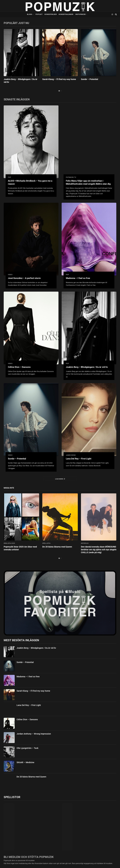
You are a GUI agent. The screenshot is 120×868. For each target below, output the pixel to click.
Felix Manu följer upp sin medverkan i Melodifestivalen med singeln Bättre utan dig (88, 182)
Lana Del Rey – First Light (79, 459)
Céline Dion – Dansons (19, 367)
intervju (85, 543)
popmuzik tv (71, 177)
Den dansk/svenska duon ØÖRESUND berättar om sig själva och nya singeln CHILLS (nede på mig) (99, 550)
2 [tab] (61, 91)
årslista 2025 (9, 543)
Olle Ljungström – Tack (27, 748)
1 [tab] (59, 91)
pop (9, 177)
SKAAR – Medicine (25, 762)
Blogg (30, 14)
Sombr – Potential (89, 79)
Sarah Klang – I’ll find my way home (59, 79)
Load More (60, 479)
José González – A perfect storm (24, 278)
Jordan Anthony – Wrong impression (34, 734)
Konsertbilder (51, 14)
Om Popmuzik (81, 14)
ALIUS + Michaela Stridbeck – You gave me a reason (30, 182)
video (10, 275)
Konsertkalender (66, 14)
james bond (71, 455)
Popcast (39, 14)
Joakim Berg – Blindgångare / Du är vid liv (20, 81)
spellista (46, 543)
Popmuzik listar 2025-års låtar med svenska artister (20, 548)
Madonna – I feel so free (78, 278)
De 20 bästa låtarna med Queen (57, 547)
